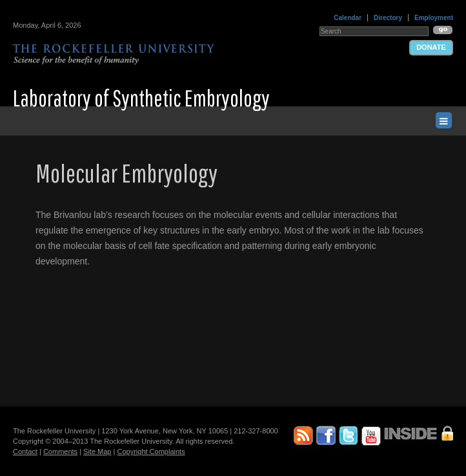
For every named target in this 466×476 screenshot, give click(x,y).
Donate (431, 47)
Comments (60, 451)
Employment (434, 18)
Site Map (97, 451)
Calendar (348, 18)
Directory (388, 18)
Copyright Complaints (151, 451)
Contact (25, 451)
